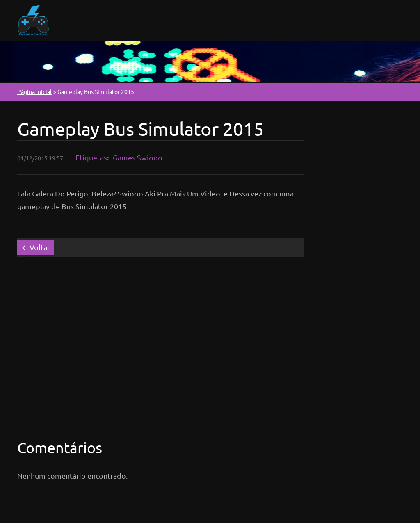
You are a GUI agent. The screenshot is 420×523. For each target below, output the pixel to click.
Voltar (40, 247)
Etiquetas (91, 157)
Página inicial (34, 91)
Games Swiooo (138, 157)
